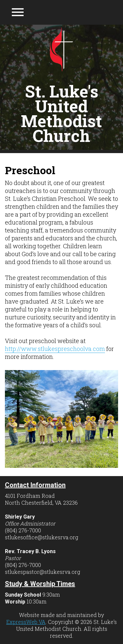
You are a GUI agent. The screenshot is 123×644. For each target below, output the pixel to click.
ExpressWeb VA (26, 622)
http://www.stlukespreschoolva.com (55, 349)
